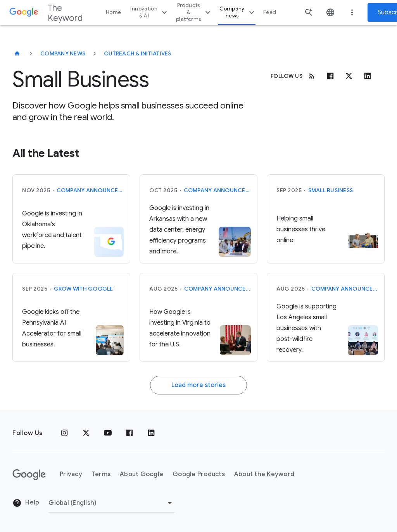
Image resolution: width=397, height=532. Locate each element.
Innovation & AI (150, 12)
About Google (142, 474)
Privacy (71, 474)
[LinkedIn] (151, 433)
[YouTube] (108, 433)
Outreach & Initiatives (138, 53)
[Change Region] (111, 503)
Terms (101, 474)
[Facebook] (330, 76)
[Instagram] (64, 433)
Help (26, 503)
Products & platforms (194, 12)
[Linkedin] (368, 76)
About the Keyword (264, 474)
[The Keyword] (17, 53)
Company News (63, 53)
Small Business (331, 190)
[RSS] (312, 76)
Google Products (199, 474)
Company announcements (90, 190)
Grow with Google (84, 289)
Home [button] (113, 12)
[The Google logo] (29, 475)
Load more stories (198, 385)
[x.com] (349, 76)
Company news (238, 12)
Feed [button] (270, 12)
